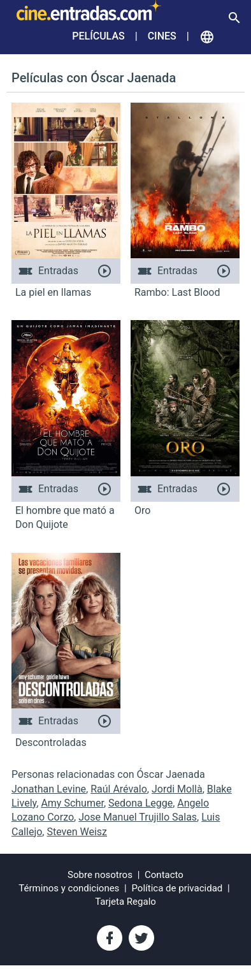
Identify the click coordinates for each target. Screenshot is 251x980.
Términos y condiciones (69, 888)
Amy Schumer (72, 803)
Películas (98, 36)
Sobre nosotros (100, 875)
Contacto (164, 875)
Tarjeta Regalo (125, 902)
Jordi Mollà (177, 789)
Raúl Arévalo (119, 789)
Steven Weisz (77, 832)
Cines (162, 36)
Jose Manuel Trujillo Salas (138, 817)
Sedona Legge (140, 803)
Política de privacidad (177, 888)
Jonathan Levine (49, 789)
